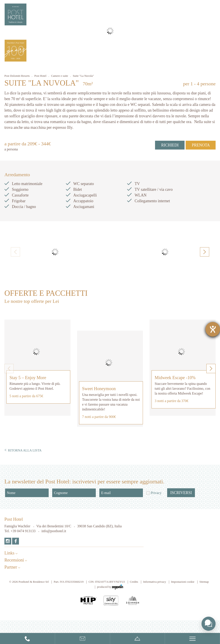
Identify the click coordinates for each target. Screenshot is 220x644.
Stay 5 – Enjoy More (28, 378)
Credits (134, 582)
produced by (110, 587)
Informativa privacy (155, 582)
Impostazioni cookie (183, 582)
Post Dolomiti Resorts (17, 76)
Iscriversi (181, 493)
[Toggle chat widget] (209, 624)
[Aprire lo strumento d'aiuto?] (213, 329)
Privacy (156, 493)
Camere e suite (60, 76)
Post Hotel (40, 76)
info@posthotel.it (54, 531)
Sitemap (204, 582)
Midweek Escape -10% (175, 378)
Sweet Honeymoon (99, 389)
